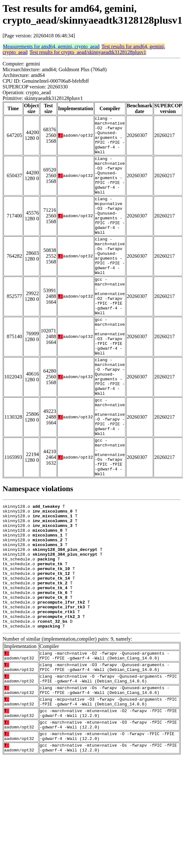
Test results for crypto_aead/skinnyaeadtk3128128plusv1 (88, 52)
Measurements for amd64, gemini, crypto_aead (51, 46)
